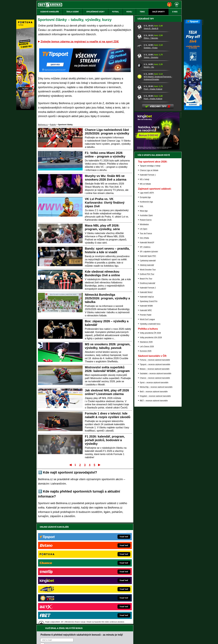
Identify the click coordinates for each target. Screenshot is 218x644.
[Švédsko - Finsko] (140, 151)
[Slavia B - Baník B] (140, 132)
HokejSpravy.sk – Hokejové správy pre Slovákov (105, 588)
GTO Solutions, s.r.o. (155, 639)
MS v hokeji (145, 285)
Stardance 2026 (146, 447)
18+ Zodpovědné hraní (133, 639)
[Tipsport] (193, 109)
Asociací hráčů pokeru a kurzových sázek (55, 617)
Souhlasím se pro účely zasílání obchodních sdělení (77, 545)
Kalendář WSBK (146, 411)
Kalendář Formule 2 (148, 393)
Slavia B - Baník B (151, 134)
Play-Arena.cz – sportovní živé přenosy (59, 588)
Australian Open (146, 321)
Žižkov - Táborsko (151, 143)
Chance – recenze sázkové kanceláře (155, 483)
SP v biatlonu (145, 352)
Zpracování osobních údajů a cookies (106, 639)
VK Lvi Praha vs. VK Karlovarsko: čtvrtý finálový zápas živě (105, 203)
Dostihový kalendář (148, 388)
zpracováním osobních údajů (68, 545)
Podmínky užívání (80, 639)
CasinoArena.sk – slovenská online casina (102, 597)
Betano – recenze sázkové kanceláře (155, 474)
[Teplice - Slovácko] (140, 161)
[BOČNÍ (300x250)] (157, 254)
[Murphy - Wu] (140, 171)
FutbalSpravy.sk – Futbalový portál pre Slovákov (105, 593)
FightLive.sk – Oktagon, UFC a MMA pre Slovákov (106, 584)
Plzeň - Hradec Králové (153, 194)
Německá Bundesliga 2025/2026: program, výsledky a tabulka (107, 298)
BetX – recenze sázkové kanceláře (154, 497)
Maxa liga (144, 316)
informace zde (90, 627)
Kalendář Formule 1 (148, 280)
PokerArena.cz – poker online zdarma (59, 593)
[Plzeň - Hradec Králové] (140, 193)
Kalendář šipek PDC (148, 361)
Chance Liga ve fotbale (149, 276)
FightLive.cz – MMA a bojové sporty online (60, 566)
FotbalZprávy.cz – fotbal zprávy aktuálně (60, 570)
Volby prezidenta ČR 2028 (150, 438)
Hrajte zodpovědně (45, 623)
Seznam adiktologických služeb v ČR (94, 633)
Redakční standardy (62, 639)
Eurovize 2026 (146, 456)
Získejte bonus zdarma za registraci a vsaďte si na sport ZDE (80, 42)
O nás (39, 639)
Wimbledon (144, 330)
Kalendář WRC (146, 416)
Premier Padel (146, 420)
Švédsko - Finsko (151, 153)
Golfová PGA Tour (147, 379)
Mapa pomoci (116, 633)
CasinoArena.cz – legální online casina (59, 602)
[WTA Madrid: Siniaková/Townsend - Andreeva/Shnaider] (140, 182)
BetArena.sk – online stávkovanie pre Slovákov (104, 579)
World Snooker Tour (148, 375)
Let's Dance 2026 (147, 452)
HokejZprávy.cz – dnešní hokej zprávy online (61, 575)
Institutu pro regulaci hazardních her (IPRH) (110, 614)
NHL (142, 312)
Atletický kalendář (147, 370)
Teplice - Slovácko (151, 163)
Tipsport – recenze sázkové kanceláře (155, 470)
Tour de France (146, 339)
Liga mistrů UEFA (147, 298)
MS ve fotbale (145, 289)
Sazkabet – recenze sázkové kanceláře (156, 479)
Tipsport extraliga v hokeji (150, 271)
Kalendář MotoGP (147, 348)
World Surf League (147, 425)
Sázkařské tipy (146, 124)
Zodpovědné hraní (160, 614)
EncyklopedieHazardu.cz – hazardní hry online (104, 566)
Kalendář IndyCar (147, 402)
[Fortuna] (25, 109)
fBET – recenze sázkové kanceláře (154, 506)
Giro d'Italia (144, 343)
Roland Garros (146, 325)
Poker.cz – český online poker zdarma (59, 597)
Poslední (100, 465)
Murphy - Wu (149, 172)
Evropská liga (145, 302)
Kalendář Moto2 (146, 397)
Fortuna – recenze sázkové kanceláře (155, 465)
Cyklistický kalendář (148, 366)
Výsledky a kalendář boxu (150, 429)
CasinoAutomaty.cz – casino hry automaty (102, 570)
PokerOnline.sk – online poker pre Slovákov (103, 602)
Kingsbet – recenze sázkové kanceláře (155, 501)
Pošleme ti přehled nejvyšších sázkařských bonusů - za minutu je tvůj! (82, 533)
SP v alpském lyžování (149, 357)
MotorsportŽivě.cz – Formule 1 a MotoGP (60, 584)
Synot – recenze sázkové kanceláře (154, 488)
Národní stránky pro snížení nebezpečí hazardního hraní (145, 633)
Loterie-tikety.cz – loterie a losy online (100, 575)
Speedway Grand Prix (149, 406)
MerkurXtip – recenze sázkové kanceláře (156, 492)
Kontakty (48, 639)
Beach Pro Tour (146, 384)
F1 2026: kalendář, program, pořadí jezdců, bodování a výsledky (105, 440)
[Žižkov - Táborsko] (140, 142)
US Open (144, 334)
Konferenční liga (146, 307)
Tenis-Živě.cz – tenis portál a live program (60, 579)
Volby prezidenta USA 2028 (151, 443)
